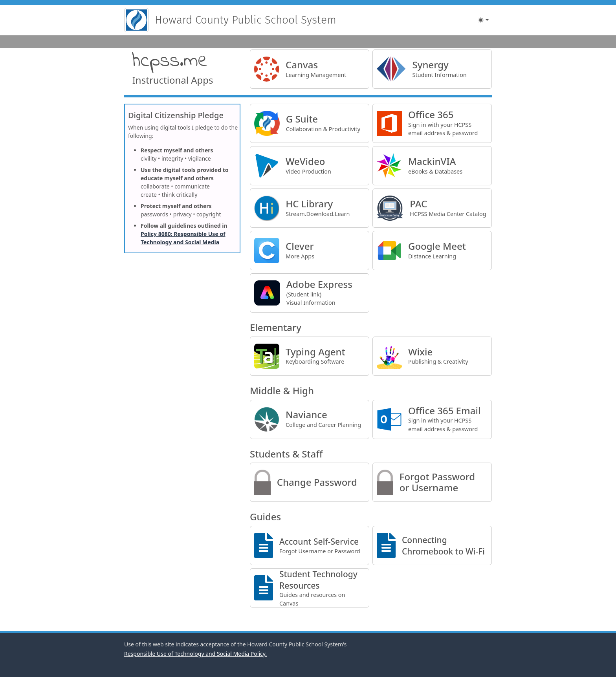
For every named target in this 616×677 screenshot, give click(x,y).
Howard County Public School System (246, 20)
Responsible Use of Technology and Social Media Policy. (195, 654)
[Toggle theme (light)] (483, 20)
